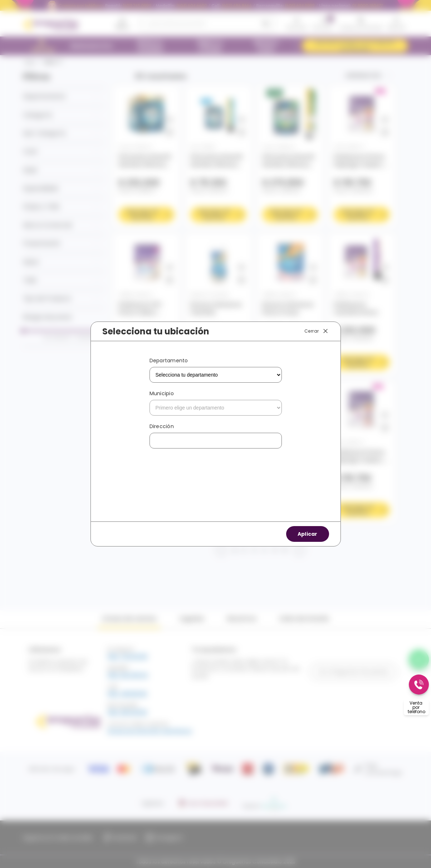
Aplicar (308, 534)
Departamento (169, 361)
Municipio (162, 393)
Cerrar (317, 331)
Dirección (162, 426)
